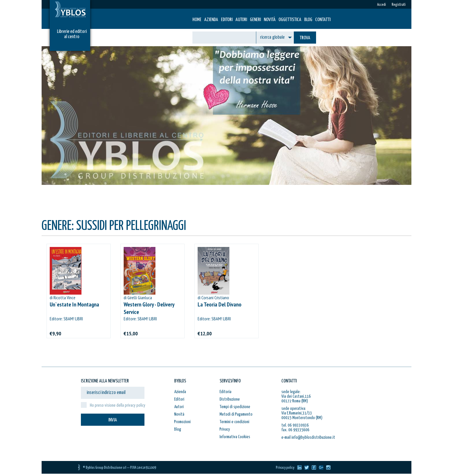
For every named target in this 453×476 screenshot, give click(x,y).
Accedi (381, 5)
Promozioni (182, 422)
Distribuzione (230, 399)
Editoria (225, 392)
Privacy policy (285, 468)
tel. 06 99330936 (295, 425)
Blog (308, 20)
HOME (197, 20)
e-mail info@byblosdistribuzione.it (308, 437)
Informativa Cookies (235, 437)
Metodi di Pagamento (236, 414)
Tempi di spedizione (235, 407)
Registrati (399, 5)
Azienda (211, 20)
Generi (255, 20)
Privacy (225, 429)
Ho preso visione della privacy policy (118, 405)
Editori (227, 20)
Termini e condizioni (234, 422)
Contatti (323, 20)
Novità (270, 20)
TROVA (305, 38)
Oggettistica (290, 20)
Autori (241, 20)
